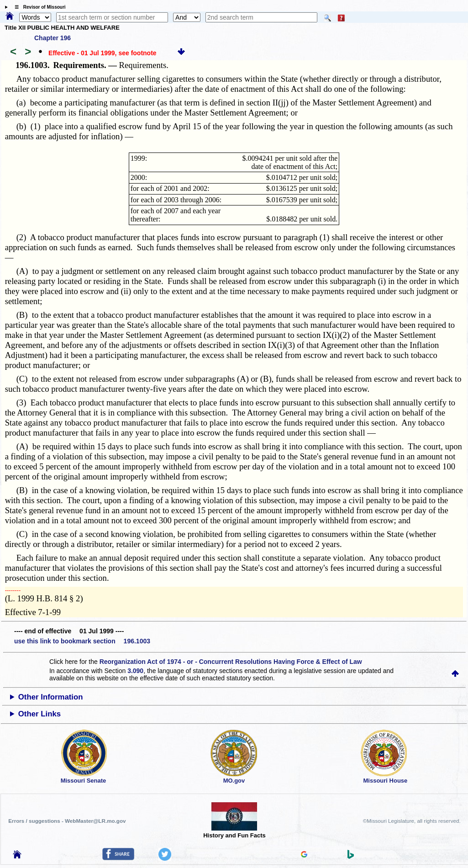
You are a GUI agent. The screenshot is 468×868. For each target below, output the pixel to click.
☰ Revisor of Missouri (38, 7)
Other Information (51, 697)
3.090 (135, 671)
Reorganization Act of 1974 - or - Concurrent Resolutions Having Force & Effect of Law (231, 662)
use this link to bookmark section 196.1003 (82, 641)
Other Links (39, 714)
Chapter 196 (53, 38)
